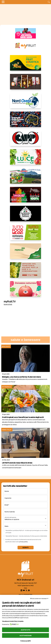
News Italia (7, 430)
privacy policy (24, 542)
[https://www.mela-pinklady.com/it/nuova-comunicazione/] (25, 33)
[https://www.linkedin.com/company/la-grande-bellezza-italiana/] (26, 215)
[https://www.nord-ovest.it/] (26, 102)
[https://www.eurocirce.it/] (26, 177)
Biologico (6, 346)
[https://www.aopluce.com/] (26, 159)
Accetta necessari (25, 636)
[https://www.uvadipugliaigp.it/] (26, 272)
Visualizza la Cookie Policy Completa (13, 621)
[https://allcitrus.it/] (26, 64)
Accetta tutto (25, 630)
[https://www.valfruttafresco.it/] (26, 253)
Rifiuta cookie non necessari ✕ (39, 598)
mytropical (7, 387)
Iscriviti (25, 547)
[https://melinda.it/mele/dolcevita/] (26, 290)
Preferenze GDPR (25, 641)
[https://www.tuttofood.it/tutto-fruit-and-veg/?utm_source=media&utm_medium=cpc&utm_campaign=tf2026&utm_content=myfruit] (26, 234)
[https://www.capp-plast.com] (26, 140)
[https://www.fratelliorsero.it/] (26, 121)
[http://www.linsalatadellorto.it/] (26, 196)
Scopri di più (8, 304)
